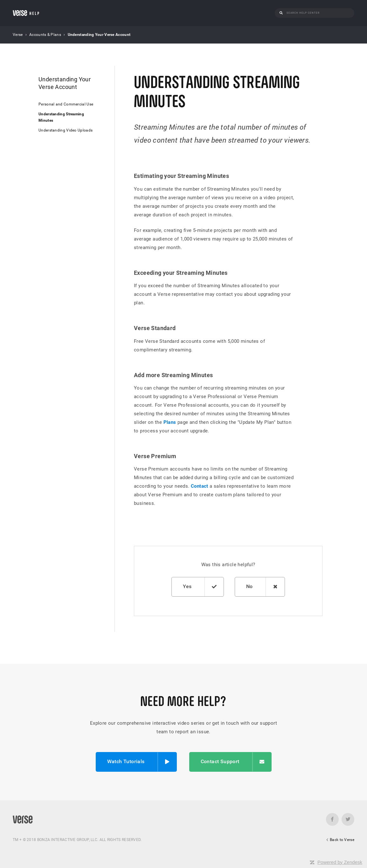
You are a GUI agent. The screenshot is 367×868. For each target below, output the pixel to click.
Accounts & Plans (45, 35)
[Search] (318, 13)
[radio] (197, 587)
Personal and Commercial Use (66, 104)
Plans (170, 422)
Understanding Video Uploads (66, 130)
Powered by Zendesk (340, 862)
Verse (18, 35)
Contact (200, 486)
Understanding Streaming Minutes (61, 117)
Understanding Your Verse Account (99, 35)
